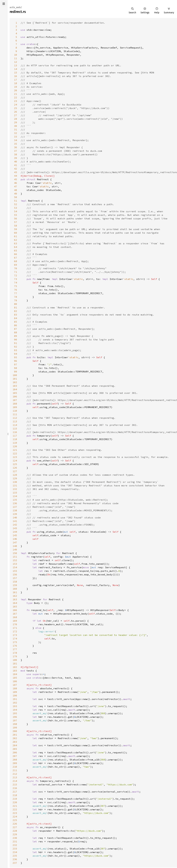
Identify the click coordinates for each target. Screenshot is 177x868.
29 (16, 122)
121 (15, 450)
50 (16, 197)
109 (15, 407)
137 (15, 507)
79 (16, 300)
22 (16, 97)
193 (15, 706)
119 (15, 443)
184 (15, 674)
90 (16, 340)
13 (16, 65)
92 (16, 347)
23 (16, 101)
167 (15, 614)
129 (15, 478)
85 (16, 322)
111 (15, 414)
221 (15, 806)
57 (16, 222)
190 (15, 695)
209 (15, 763)
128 (15, 475)
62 (16, 240)
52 (16, 204)
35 (16, 144)
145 (15, 535)
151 (15, 557)
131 (15, 485)
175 (15, 642)
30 (16, 126)
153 (15, 564)
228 (15, 831)
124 (15, 461)
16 (16, 76)
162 (15, 596)
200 (15, 731)
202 (15, 738)
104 (15, 389)
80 (16, 304)
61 (16, 236)
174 (15, 639)
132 (15, 489)
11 (16, 58)
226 (15, 824)
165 (15, 607)
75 (16, 286)
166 (15, 610)
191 (15, 699)
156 (15, 574)
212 (15, 774)
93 (16, 350)
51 (16, 201)
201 (15, 735)
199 (15, 728)
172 (15, 631)
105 (15, 393)
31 (16, 129)
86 (16, 325)
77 (16, 293)
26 (16, 112)
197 (15, 720)
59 (16, 229)
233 (15, 849)
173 (15, 635)
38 (16, 154)
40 (16, 162)
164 (15, 603)
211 (15, 770)
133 (15, 493)
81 (16, 307)
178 (15, 653)
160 (15, 589)
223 (15, 813)
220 (15, 802)
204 (15, 745)
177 (15, 649)
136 (15, 503)
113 (15, 421)
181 (15, 663)
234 (15, 852)
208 (15, 760)
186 (15, 681)
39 (16, 158)
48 (16, 190)
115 (15, 429)
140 (15, 518)
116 (15, 432)
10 (16, 55)
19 (16, 87)
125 (15, 464)
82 (16, 311)
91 (16, 343)
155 (15, 571)
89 (16, 336)
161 (15, 592)
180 (15, 660)
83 (16, 315)
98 (16, 368)
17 (16, 80)
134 (15, 496)
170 (15, 624)
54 (16, 211)
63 (16, 243)
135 (15, 500)
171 (15, 628)
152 (15, 560)
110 (15, 411)
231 (15, 841)
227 (15, 827)
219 (15, 799)
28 (16, 119)
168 (15, 617)
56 (16, 218)
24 (16, 105)
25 (16, 108)
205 (15, 749)
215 (15, 784)
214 (15, 781)
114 (15, 425)
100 (15, 375)
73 (16, 279)
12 (16, 62)
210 (15, 767)
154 (15, 567)
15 (16, 73)
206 (15, 752)
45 (16, 179)
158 (15, 582)
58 (16, 226)
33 (16, 137)
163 (15, 599)
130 (15, 482)
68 (16, 261)
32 (16, 133)
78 (16, 297)
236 (15, 859)
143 (15, 528)
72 (16, 275)
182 (15, 667)
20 (16, 90)
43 (16, 172)
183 (15, 671)
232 (15, 845)
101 (15, 379)
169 (15, 621)
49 (16, 194)
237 (15, 863)
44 (16, 176)
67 (16, 258)
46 (16, 183)
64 (16, 247)
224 (15, 817)
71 (16, 272)
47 (16, 186)
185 (15, 678)
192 (15, 703)
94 (16, 354)
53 (16, 208)
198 (15, 724)
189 (15, 692)
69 (16, 265)
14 (16, 69)
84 (16, 318)
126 (15, 468)
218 (15, 795)
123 (15, 457)
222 (15, 809)
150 (15, 553)
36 (16, 147)
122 (15, 453)
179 (15, 656)
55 (16, 215)
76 (16, 290)
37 (16, 151)
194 (15, 710)
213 (15, 777)
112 (15, 418)
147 (15, 542)
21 (16, 94)
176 (15, 646)
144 (15, 532)
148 (15, 546)
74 (16, 283)
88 (16, 332)
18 (16, 83)
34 (16, 140)
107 (15, 400)
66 (16, 254)
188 (15, 688)
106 (15, 396)
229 (15, 834)
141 (15, 521)
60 (16, 233)
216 (15, 788)
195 (15, 713)
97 (16, 364)
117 (15, 436)
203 (15, 742)
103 (15, 386)
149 (15, 550)
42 (16, 169)
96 (16, 361)
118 (15, 439)
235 (15, 856)
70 (16, 268)
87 (16, 329)
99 (16, 372)
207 (15, 756)
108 (15, 404)
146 (15, 539)
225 (15, 820)
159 (15, 585)
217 (15, 792)
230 (15, 838)
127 (15, 471)
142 (15, 525)
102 (15, 382)
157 (15, 578)
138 (15, 510)
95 (16, 357)
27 (16, 115)
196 (15, 717)
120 (15, 446)
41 (16, 165)
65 (16, 251)
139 (15, 514)
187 (15, 685)
